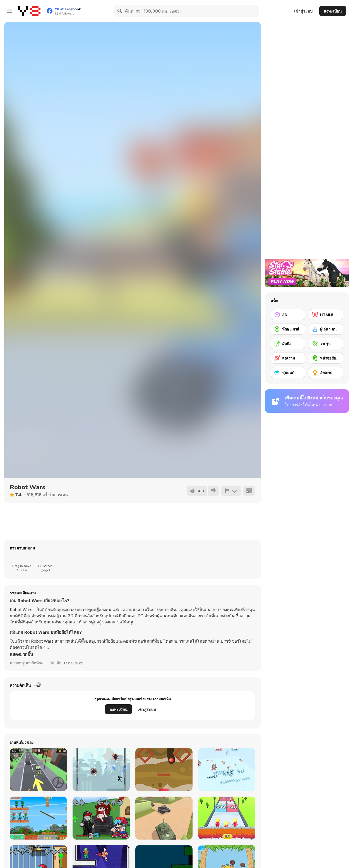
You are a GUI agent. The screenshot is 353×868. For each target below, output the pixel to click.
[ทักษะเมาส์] (288, 329)
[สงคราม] (288, 358)
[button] (21, 654)
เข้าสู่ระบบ (303, 11)
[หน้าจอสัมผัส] (326, 358)
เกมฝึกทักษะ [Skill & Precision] (36, 663)
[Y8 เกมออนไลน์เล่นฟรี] (29, 11)
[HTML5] (326, 315)
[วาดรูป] (326, 344)
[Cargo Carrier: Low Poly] (38, 770)
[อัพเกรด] (326, 373)
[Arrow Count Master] (227, 818)
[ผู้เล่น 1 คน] (326, 329)
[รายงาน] (231, 491)
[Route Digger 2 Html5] (164, 770)
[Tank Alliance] (164, 818)
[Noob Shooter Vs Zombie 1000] (38, 818)
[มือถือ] (288, 344)
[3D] (288, 315)
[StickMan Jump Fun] (101, 770)
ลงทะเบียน (333, 11)
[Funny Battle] (227, 770)
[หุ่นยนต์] (288, 373)
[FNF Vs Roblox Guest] (101, 818)
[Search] (120, 11)
